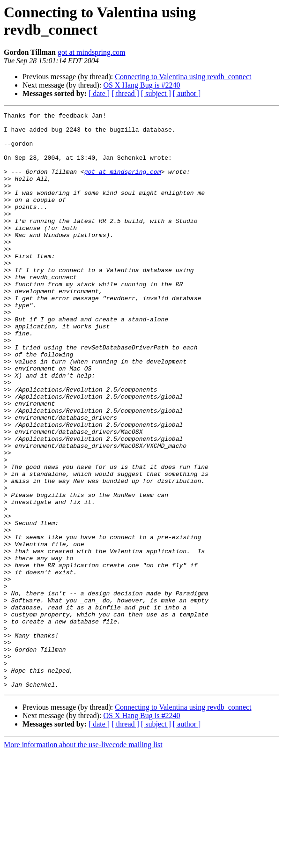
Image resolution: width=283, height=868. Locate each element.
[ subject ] (156, 93)
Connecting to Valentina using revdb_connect (183, 77)
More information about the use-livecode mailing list (83, 860)
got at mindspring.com (91, 52)
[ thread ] (125, 93)
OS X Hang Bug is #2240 (141, 85)
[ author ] (187, 93)
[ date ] (99, 93)
